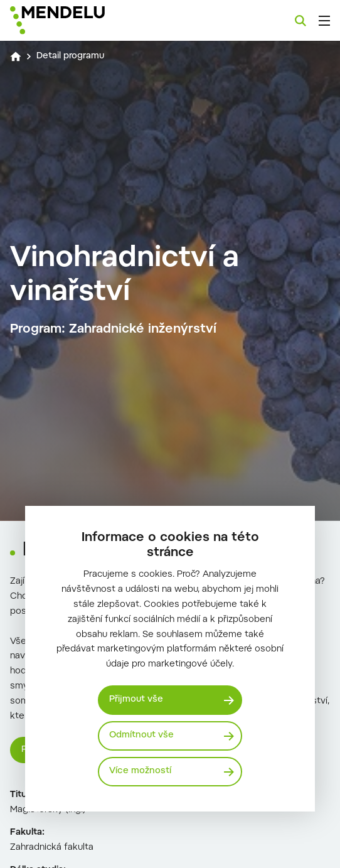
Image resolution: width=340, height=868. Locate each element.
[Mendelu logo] (73, 20)
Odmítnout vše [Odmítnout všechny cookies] (141, 736)
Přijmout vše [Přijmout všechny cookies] (136, 700)
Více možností (140, 771)
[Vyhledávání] (300, 21)
